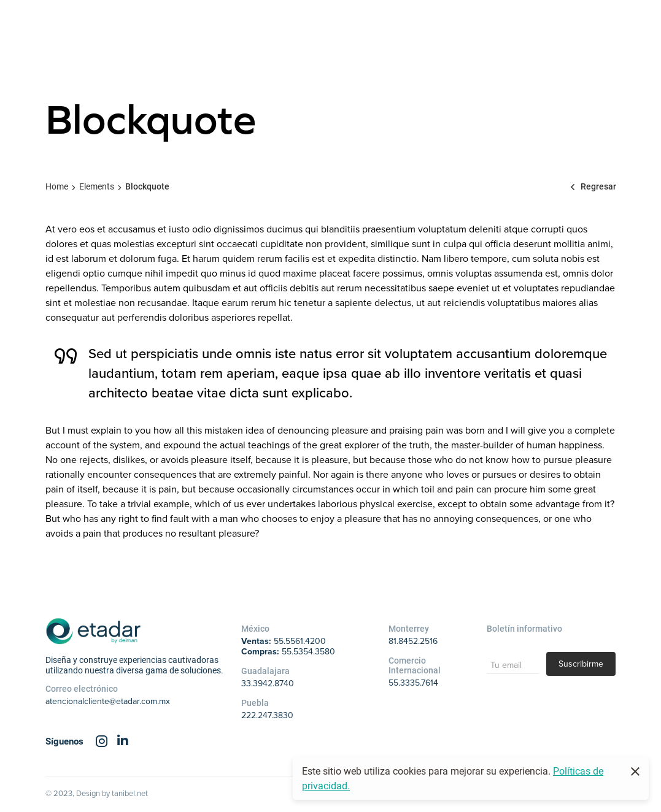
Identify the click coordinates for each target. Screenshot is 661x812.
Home (57, 186)
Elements (97, 186)
